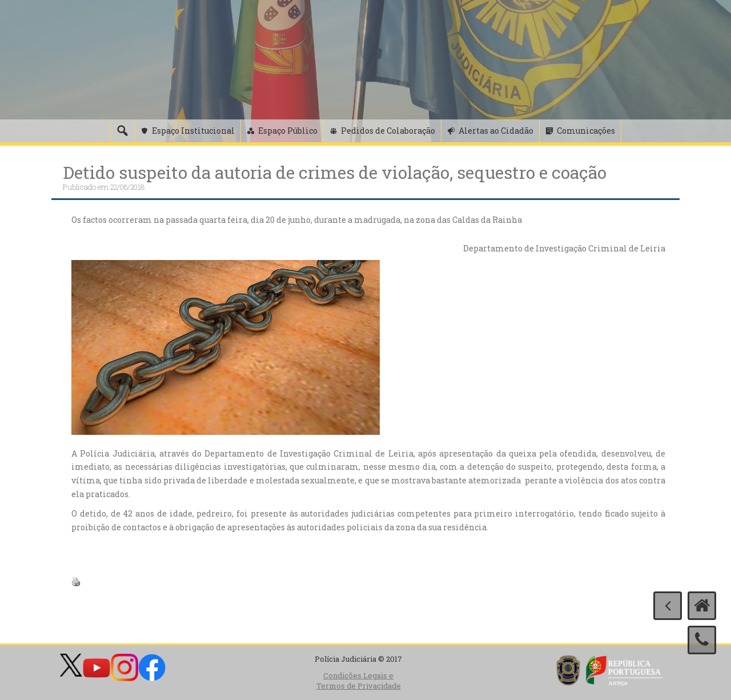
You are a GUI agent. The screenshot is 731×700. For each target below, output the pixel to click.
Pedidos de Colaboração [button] (388, 131)
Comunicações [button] (586, 131)
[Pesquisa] (122, 131)
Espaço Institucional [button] (193, 131)
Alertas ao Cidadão (496, 131)
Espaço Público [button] (288, 131)
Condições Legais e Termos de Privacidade (359, 681)
